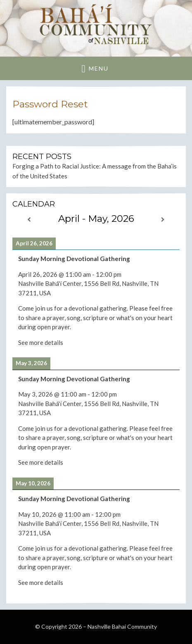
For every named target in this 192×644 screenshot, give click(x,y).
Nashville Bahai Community (122, 626)
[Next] (163, 220)
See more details (41, 342)
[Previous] (29, 220)
